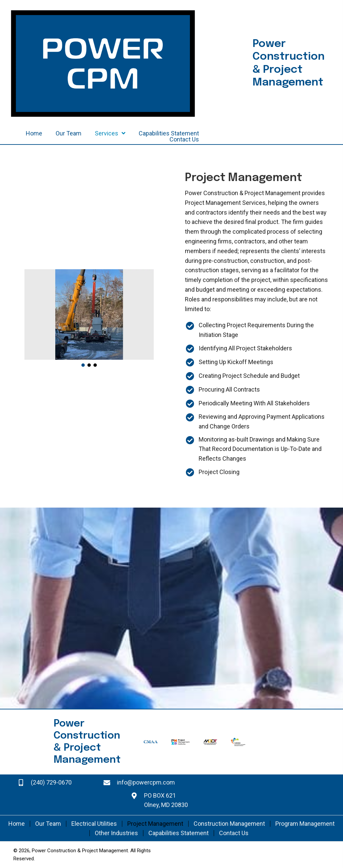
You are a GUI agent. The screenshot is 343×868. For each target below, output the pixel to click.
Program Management (305, 824)
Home (17, 824)
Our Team (48, 824)
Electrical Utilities (94, 824)
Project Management (155, 824)
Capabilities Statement (179, 833)
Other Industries (116, 833)
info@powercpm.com (146, 782)
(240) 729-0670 (51, 782)
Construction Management (229, 824)
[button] (83, 365)
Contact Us (234, 833)
